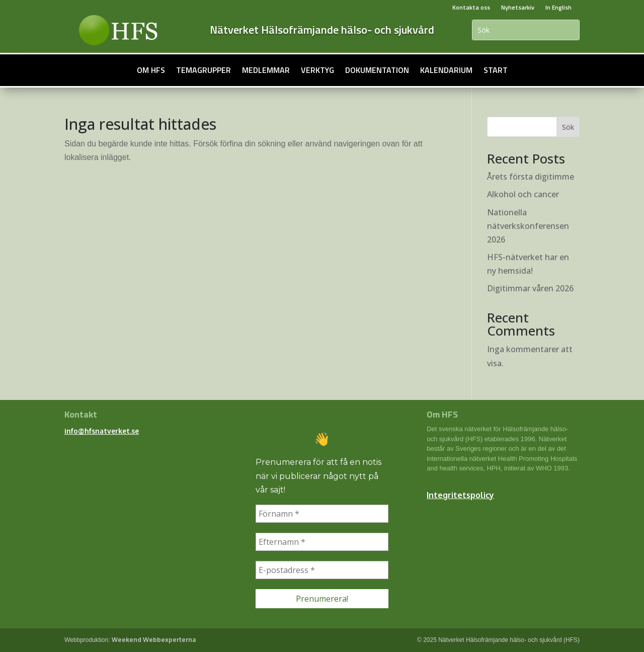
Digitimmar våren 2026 (530, 288)
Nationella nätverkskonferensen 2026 (528, 226)
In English (558, 7)
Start (496, 70)
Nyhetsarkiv (518, 7)
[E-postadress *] (322, 570)
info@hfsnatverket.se (102, 431)
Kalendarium (446, 70)
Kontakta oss (471, 7)
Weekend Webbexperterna (154, 640)
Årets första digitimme (531, 177)
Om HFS (151, 70)
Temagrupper (204, 70)
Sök (568, 127)
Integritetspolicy (460, 495)
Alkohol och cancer (523, 194)
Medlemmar (266, 70)
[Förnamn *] (322, 514)
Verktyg (317, 70)
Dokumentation (377, 70)
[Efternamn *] (322, 542)
